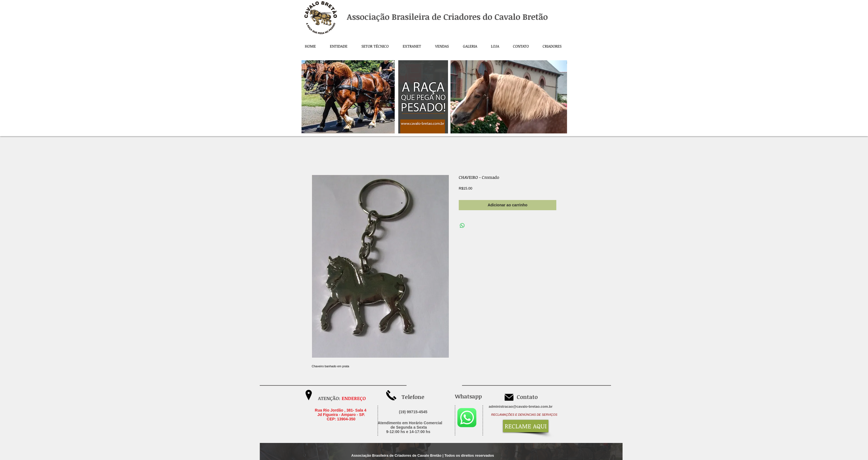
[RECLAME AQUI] (526, 426)
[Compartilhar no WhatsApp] (462, 226)
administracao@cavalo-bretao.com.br (521, 406)
